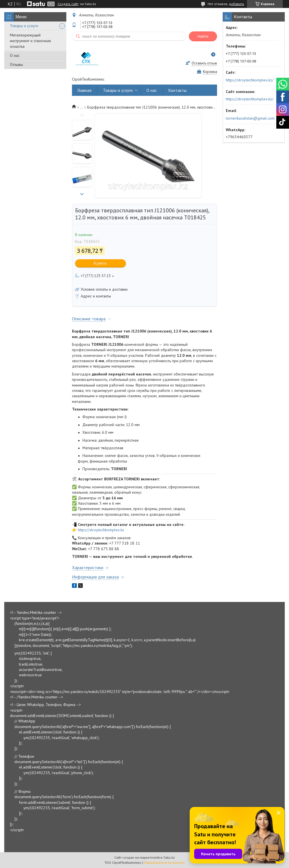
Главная (85, 90)
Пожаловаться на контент (164, 862)
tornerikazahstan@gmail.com (250, 118)
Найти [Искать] (203, 36)
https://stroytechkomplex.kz (101, 530)
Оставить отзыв (204, 63)
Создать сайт (68, 4)
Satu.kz (169, 857)
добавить (237, 4)
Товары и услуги (24, 26)
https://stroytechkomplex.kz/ (250, 80)
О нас (15, 55)
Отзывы (16, 64)
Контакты (178, 90)
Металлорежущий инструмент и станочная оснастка (30, 41)
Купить (100, 263)
